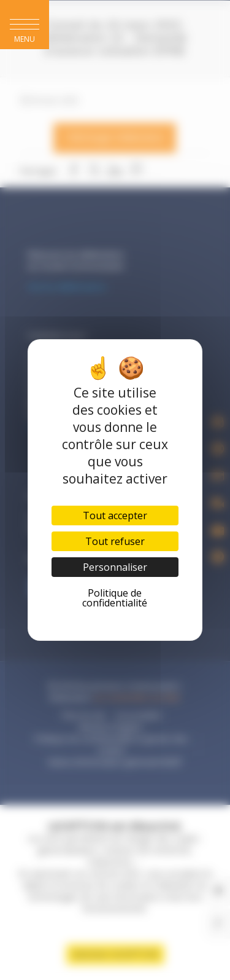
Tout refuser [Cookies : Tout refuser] (115, 541)
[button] (25, 25)
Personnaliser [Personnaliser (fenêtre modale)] (115, 567)
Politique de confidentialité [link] (115, 598)
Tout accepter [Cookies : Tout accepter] (115, 515)
